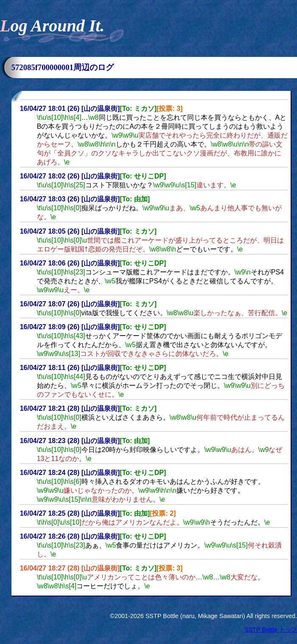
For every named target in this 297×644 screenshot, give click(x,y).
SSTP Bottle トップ (271, 630)
